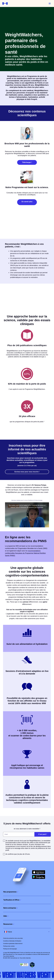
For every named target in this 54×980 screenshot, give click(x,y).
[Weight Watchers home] (5, 3)
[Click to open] (27, 892)
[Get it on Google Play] (39, 877)
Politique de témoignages (10, 949)
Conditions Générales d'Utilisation (12, 941)
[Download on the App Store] (39, 872)
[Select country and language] (27, 932)
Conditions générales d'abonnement (13, 944)
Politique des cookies (9, 946)
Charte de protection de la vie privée (13, 938)
